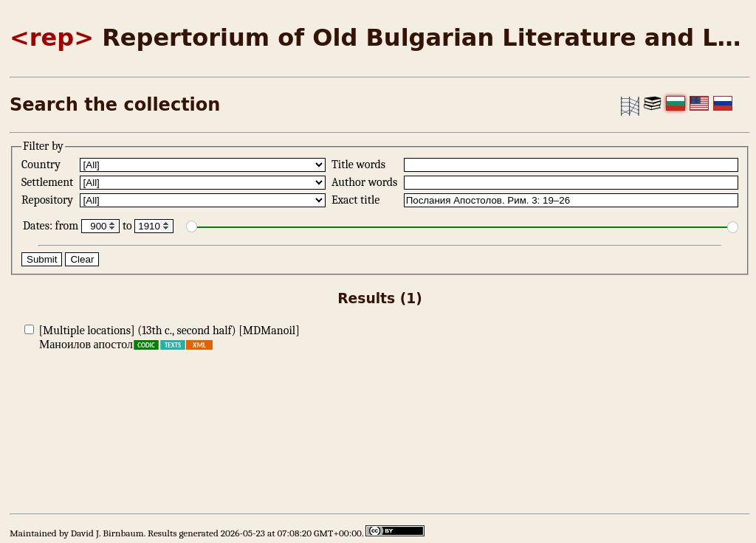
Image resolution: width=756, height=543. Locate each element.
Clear (82, 259)
